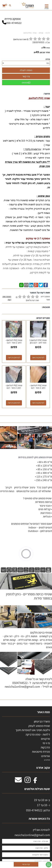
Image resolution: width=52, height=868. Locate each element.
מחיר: (46, 48)
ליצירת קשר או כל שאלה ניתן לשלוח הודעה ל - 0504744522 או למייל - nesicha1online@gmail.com (28, 683)
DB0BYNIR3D (38, 42)
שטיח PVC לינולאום (39, 98)
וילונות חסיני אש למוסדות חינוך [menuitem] (33, 730)
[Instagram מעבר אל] (28, 781)
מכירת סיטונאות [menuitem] (41, 752)
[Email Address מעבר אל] (18, 781)
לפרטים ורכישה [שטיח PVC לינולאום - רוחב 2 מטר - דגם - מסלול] (14, 358)
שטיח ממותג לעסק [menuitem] (39, 726)
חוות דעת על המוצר (40, 293)
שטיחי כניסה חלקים (41, 632)
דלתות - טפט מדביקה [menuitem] (38, 734)
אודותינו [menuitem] (45, 756)
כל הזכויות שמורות (39, 819)
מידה (48, 59)
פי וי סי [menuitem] (46, 743)
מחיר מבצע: (45, 52)
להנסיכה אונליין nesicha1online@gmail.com (32, 832)
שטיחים (41, 33)
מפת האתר (43, 712)
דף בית (48, 33)
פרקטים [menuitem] (45, 739)
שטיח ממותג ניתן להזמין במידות (35, 457)
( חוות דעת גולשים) (21, 39)
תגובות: (46, 307)
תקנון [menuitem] (47, 760)
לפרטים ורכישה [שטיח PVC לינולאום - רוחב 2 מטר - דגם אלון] (38, 403)
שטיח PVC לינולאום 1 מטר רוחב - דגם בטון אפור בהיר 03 (38, 343)
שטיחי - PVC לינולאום (30, 33)
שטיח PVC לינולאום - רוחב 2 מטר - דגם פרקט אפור (14, 388)
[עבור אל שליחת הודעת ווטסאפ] (49, 865)
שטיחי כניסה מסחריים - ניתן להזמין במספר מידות (29, 596)
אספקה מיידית (12, 20)
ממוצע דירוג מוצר (26, 298)
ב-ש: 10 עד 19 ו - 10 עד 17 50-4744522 (38, 805)
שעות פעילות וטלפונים (37, 789)
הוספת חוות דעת (7, 298)
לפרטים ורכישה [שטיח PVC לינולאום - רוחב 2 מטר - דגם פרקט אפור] (14, 403)
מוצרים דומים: (43, 318)
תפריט (47, 8)
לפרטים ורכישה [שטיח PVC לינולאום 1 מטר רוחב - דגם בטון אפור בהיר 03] (38, 358)
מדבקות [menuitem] (45, 747)
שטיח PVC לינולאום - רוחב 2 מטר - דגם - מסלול (14, 343)
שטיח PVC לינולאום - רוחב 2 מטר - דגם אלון (38, 388)
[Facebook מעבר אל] (35, 781)
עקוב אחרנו (43, 768)
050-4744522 (14, 23)
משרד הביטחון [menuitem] (42, 721)
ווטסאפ (26, 83)
